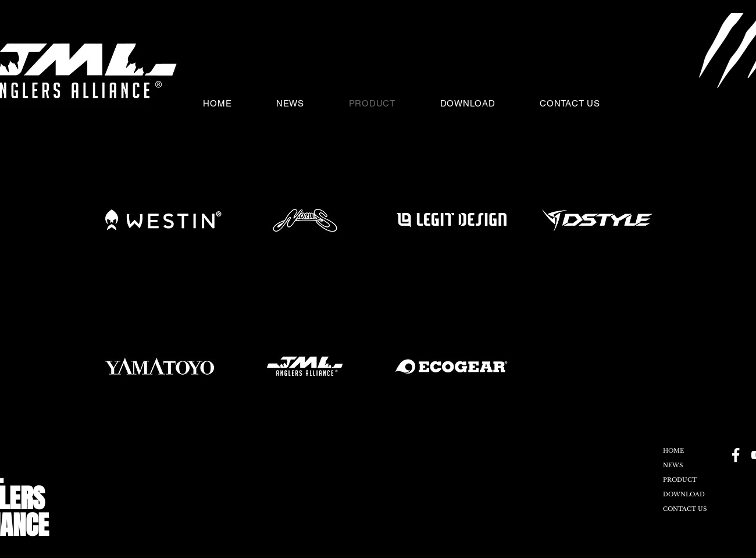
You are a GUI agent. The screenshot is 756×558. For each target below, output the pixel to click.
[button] (676, 103)
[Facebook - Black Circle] (736, 455)
